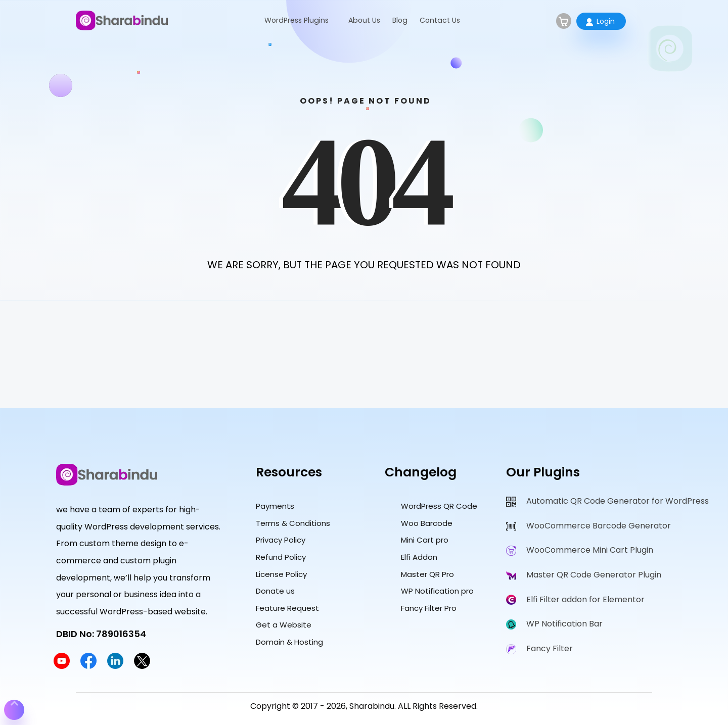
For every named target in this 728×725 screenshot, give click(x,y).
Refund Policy (281, 557)
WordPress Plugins (297, 20)
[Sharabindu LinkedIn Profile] (115, 666)
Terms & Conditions (293, 523)
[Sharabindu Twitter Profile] (142, 666)
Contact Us (440, 20)
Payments (275, 506)
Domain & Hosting (289, 642)
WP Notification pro (437, 591)
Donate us (275, 591)
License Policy (281, 574)
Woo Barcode (427, 523)
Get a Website (284, 625)
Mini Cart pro (425, 540)
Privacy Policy (281, 540)
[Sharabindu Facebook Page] (88, 666)
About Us (364, 20)
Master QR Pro (427, 574)
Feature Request (287, 608)
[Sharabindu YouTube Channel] (62, 666)
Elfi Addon (419, 557)
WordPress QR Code (439, 506)
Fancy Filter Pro (429, 608)
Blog (400, 20)
